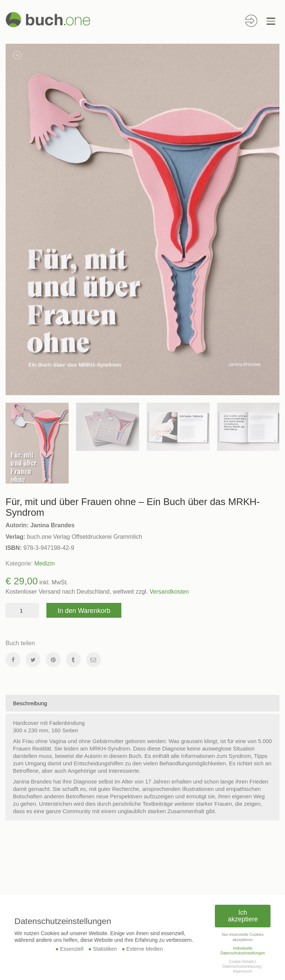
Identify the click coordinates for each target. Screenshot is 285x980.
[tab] (142, 703)
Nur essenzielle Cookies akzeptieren (243, 937)
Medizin (44, 563)
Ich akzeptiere (243, 916)
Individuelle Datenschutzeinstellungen (243, 951)
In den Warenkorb (84, 611)
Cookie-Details (241, 961)
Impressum (243, 971)
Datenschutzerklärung (242, 966)
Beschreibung (30, 703)
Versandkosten (169, 592)
